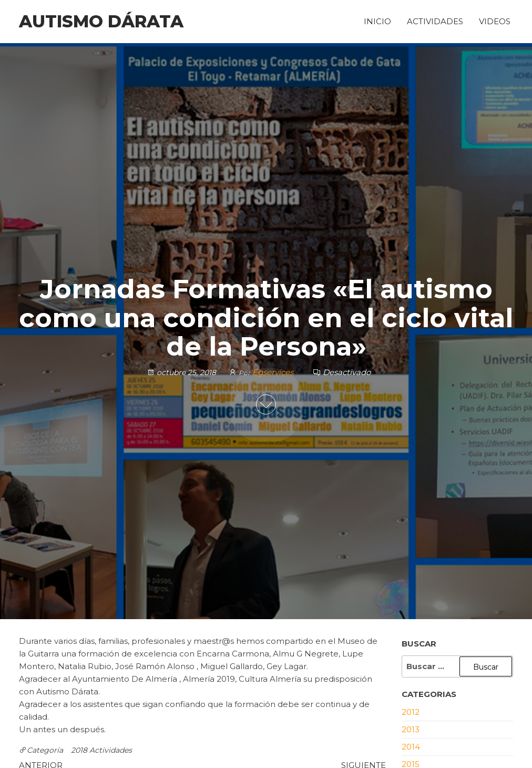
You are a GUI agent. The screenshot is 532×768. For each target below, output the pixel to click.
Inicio (377, 21)
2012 (411, 712)
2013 (411, 729)
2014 (411, 747)
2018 (79, 750)
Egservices (274, 372)
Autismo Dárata (101, 21)
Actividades (435, 21)
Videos (495, 21)
